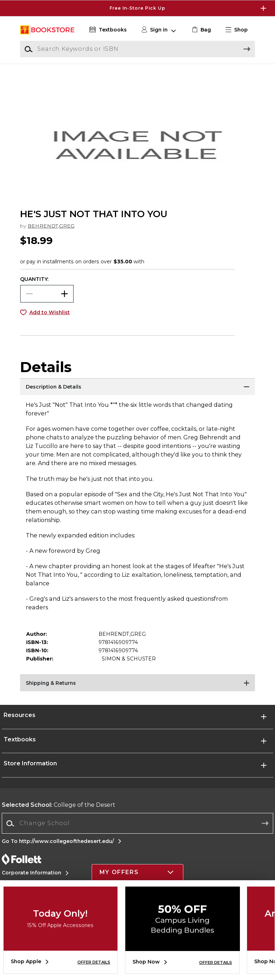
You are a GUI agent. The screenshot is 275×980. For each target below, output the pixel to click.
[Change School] (137, 832)
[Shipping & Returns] (137, 692)
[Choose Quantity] (47, 302)
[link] (201, 30)
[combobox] (137, 832)
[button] (240, 30)
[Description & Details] (137, 396)
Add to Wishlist (50, 321)
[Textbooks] (107, 30)
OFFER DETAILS (94, 962)
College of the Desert (59, 813)
